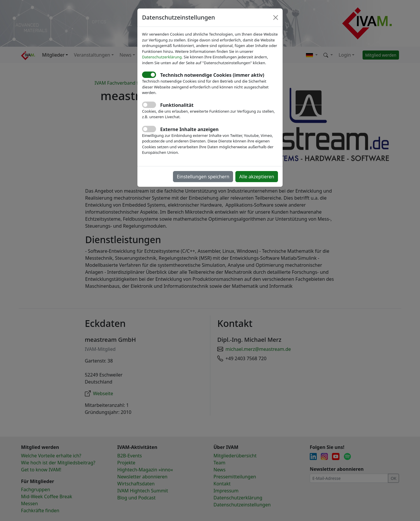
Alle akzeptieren (257, 177)
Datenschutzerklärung (162, 57)
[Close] (276, 18)
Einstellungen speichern (203, 177)
